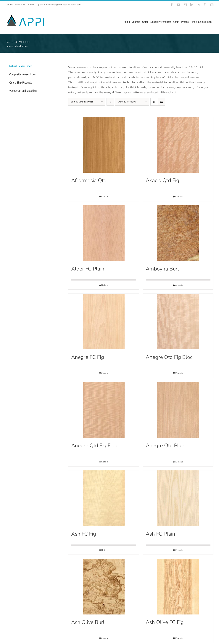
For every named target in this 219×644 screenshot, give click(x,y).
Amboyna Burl (162, 269)
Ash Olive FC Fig (165, 622)
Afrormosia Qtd (89, 180)
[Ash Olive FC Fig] (178, 587)
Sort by (82, 102)
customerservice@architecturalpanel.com (61, 5)
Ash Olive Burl (88, 622)
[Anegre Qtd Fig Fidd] (104, 410)
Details (105, 197)
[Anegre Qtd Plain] (178, 410)
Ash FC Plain (160, 534)
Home (9, 46)
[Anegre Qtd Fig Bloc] (178, 322)
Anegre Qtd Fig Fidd (94, 446)
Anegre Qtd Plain (166, 446)
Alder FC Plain (88, 269)
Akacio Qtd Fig (162, 180)
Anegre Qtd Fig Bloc (169, 357)
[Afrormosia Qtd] (104, 145)
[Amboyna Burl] (178, 233)
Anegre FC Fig (88, 357)
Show (127, 102)
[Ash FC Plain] (178, 498)
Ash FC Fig (84, 534)
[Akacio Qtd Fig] (178, 145)
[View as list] (161, 102)
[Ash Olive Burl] (104, 587)
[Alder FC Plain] (104, 233)
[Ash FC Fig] (104, 498)
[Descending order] (110, 102)
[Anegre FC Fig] (104, 322)
